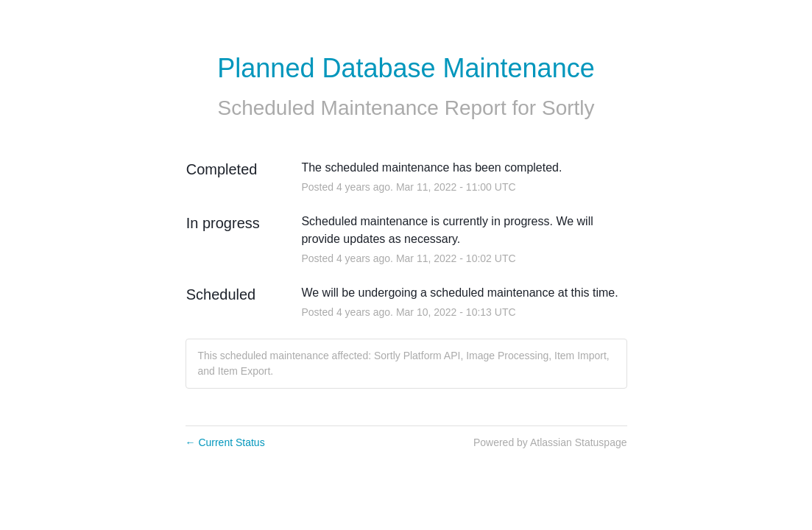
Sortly (568, 108)
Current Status (225, 442)
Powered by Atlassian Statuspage (550, 442)
